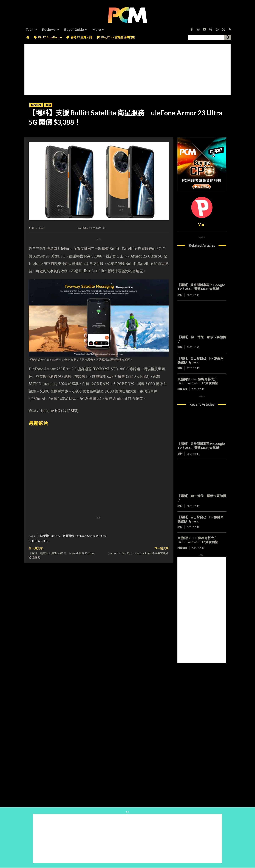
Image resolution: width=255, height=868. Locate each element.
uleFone (56, 536)
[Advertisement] (127, 69)
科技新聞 (36, 105)
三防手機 (43, 536)
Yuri (42, 228)
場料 (48, 105)
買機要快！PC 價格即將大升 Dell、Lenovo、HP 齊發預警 (198, 381)
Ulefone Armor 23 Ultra (91, 536)
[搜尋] (228, 37)
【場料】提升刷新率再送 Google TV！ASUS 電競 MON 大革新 (201, 287)
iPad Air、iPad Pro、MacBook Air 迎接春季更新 (138, 553)
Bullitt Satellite (39, 541)
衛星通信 (68, 536)
